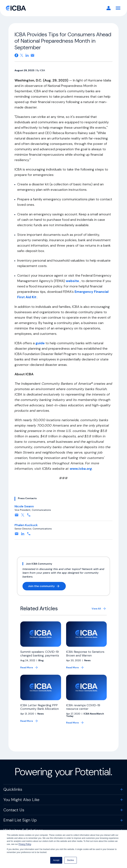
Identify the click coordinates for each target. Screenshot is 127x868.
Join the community (47, 587)
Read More (27, 667)
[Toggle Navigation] (118, 8)
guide (41, 343)
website (73, 281)
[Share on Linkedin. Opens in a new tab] (27, 55)
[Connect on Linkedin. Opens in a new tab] (23, 535)
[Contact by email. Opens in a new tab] (17, 516)
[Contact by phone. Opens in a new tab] (29, 516)
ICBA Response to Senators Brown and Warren (85, 654)
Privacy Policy (25, 844)
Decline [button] (71, 860)
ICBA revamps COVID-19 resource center (83, 709)
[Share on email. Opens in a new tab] (32, 55)
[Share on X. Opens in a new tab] (22, 55)
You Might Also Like (21, 801)
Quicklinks (13, 791)
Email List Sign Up (20, 822)
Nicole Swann (24, 506)
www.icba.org (81, 469)
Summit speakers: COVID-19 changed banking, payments (40, 654)
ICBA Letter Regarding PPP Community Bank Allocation (39, 709)
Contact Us (14, 812)
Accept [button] (56, 860)
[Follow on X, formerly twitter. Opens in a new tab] (23, 516)
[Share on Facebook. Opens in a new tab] (16, 55)
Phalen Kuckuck (26, 525)
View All (96, 609)
